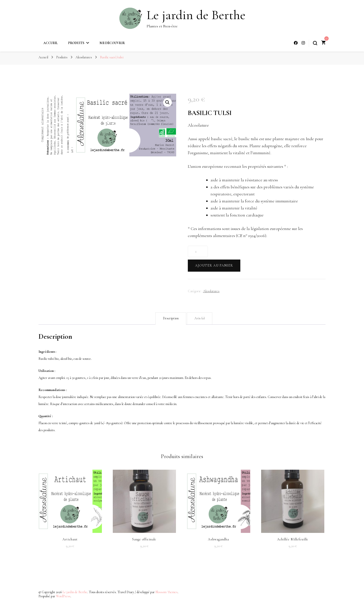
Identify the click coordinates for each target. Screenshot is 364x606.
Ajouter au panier (214, 265)
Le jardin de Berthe (196, 15)
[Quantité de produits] (198, 251)
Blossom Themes (167, 592)
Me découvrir (112, 43)
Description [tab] (171, 318)
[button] (167, 102)
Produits (76, 43)
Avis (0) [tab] (200, 318)
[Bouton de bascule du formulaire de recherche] (315, 43)
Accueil (51, 43)
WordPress (63, 596)
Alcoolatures (211, 291)
